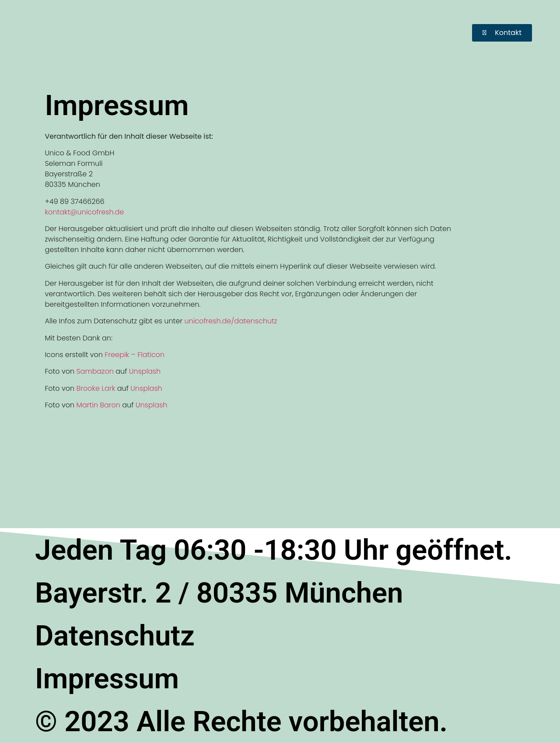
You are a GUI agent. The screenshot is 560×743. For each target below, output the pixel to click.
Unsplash (145, 371)
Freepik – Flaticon (135, 355)
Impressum (107, 679)
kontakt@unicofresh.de (84, 212)
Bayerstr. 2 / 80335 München (219, 593)
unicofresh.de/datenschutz (231, 321)
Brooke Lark (96, 388)
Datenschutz (115, 636)
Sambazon (95, 371)
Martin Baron (98, 405)
